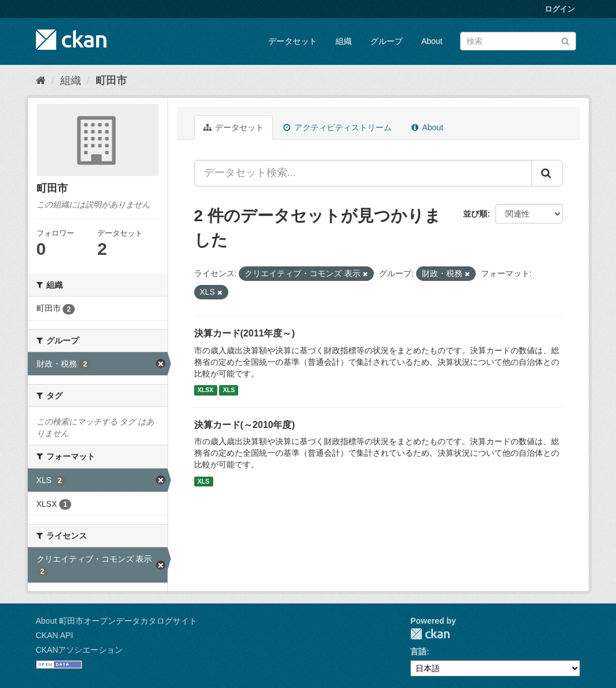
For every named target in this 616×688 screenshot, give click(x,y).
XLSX (205, 390)
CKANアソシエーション (80, 650)
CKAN (430, 634)
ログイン (560, 9)
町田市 (111, 80)
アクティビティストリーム (338, 127)
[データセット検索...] (363, 173)
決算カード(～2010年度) (245, 425)
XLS (229, 390)
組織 (344, 41)
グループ (387, 41)
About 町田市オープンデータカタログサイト (116, 621)
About (432, 41)
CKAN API (55, 635)
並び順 (475, 214)
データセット (293, 41)
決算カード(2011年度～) (245, 333)
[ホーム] (41, 80)
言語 (418, 652)
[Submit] (565, 40)
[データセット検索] (518, 41)
